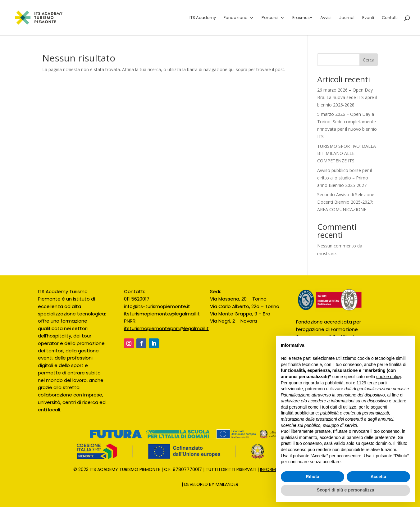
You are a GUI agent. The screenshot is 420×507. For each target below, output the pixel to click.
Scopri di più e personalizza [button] (345, 490)
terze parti (377, 383)
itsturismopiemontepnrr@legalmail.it (166, 328)
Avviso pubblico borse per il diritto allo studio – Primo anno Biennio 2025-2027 (345, 178)
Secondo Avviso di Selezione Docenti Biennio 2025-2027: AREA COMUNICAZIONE (346, 202)
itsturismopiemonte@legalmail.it (162, 314)
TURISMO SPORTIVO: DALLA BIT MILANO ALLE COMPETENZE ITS (347, 154)
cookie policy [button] (388, 377)
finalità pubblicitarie (299, 413)
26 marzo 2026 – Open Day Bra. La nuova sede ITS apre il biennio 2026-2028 (347, 97)
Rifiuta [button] (313, 477)
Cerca (369, 60)
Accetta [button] (379, 477)
